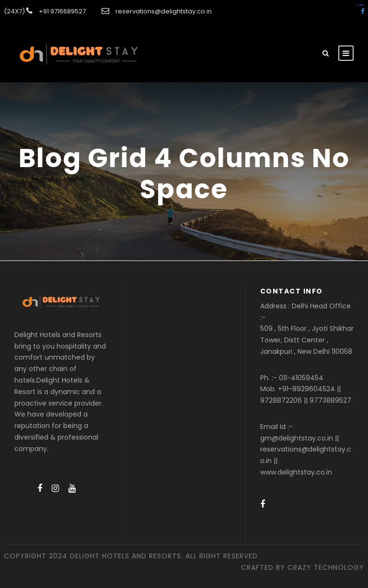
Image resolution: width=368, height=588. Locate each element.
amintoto (362, 5)
